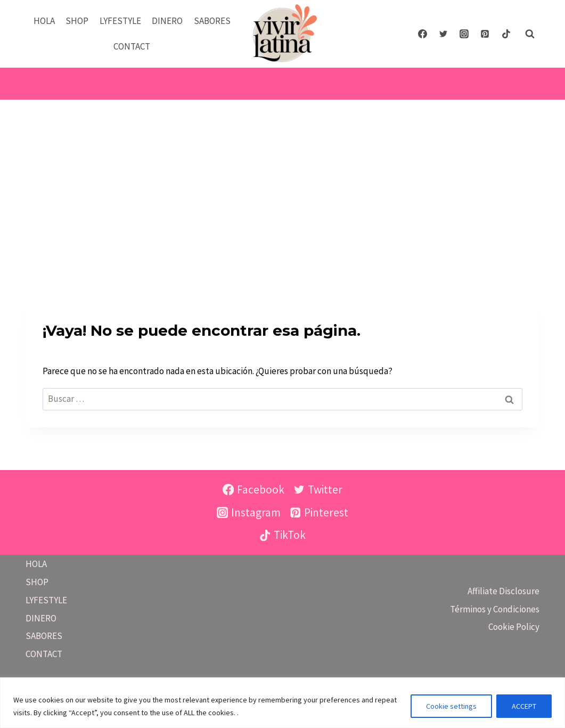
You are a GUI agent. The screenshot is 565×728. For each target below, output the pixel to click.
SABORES (212, 21)
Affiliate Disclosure (503, 591)
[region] (282, 703)
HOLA (44, 21)
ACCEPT (524, 706)
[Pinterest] (485, 34)
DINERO (167, 21)
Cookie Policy (514, 627)
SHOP (77, 21)
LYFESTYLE (120, 21)
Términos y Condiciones (495, 609)
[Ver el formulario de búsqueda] (530, 34)
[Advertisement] (282, 180)
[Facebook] (423, 34)
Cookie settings (451, 706)
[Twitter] (444, 34)
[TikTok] (506, 34)
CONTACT (132, 46)
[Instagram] (464, 34)
